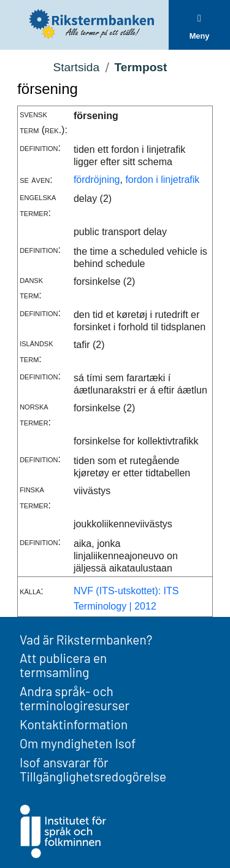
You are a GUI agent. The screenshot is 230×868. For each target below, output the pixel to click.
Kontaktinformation (74, 724)
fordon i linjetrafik (162, 180)
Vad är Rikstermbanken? (86, 639)
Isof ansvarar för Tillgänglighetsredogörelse (93, 769)
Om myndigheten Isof (78, 743)
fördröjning (97, 180)
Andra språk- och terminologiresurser (75, 698)
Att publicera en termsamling (63, 665)
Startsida (76, 67)
